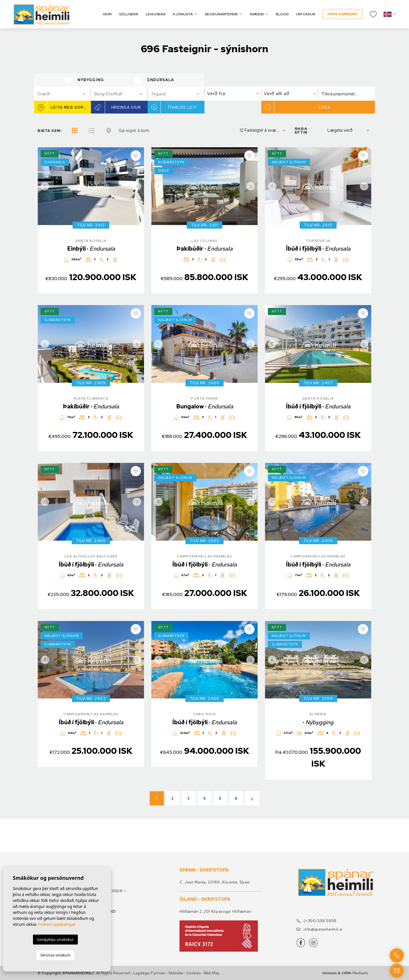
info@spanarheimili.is (319, 929)
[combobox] (62, 94)
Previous (43, 186)
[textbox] (65, 94)
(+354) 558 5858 (317, 921)
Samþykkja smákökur (55, 939)
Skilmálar (176, 973)
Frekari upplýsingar (57, 924)
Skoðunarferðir (221, 14)
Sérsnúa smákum (55, 955)
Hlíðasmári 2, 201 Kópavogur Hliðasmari (216, 911)
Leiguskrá (156, 14)
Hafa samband (343, 14)
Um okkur (306, 14)
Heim (107, 14)
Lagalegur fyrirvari (149, 973)
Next (138, 186)
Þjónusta (183, 14)
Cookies (194, 973)
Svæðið (257, 14)
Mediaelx (360, 973)
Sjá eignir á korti (134, 130)
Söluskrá (129, 14)
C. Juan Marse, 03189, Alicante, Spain (215, 882)
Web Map (212, 973)
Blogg (282, 14)
